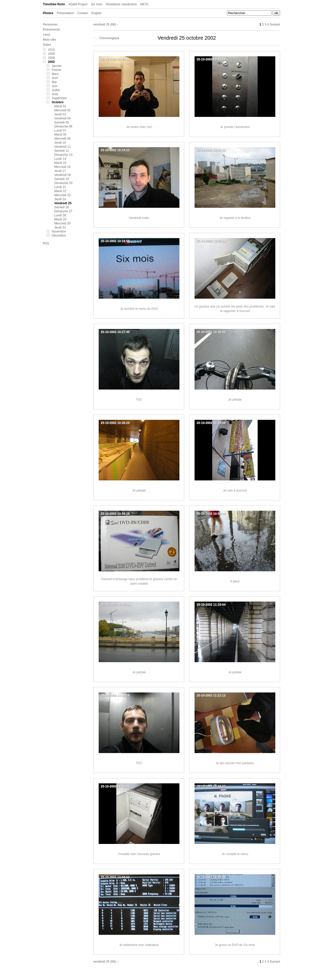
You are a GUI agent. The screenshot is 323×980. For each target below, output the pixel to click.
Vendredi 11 (62, 147)
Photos (48, 13)
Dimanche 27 (63, 211)
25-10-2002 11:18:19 (115, 695)
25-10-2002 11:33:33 (115, 786)
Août (55, 94)
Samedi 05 (62, 122)
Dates (47, 45)
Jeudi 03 (60, 114)
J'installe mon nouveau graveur (139, 854)
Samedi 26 (62, 207)
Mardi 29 (60, 219)
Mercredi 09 (62, 139)
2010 (51, 50)
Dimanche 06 (63, 126)
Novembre (59, 231)
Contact (83, 13)
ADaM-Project (78, 4)
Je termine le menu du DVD (139, 309)
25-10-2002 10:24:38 (211, 150)
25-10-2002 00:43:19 (211, 59)
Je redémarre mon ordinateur (139, 945)
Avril (55, 78)
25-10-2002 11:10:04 (211, 605)
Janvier (57, 66)
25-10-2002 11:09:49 (115, 605)
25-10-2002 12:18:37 (211, 786)
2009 (51, 54)
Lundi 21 (60, 187)
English (96, 13)
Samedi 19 (62, 179)
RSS (46, 243)
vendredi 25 (101, 24)
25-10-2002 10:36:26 (115, 423)
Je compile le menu (235, 854)
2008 (51, 58)
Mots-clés (49, 40)
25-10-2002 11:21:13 (211, 695)
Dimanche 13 (63, 155)
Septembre (59, 98)
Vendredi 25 (63, 203)
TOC (139, 400)
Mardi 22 (60, 191)
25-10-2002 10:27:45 (115, 332)
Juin (55, 86)
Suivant (275, 24)
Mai (54, 82)
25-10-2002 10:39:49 (211, 423)
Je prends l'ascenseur (235, 127)
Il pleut (235, 581)
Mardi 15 (60, 163)
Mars (55, 74)
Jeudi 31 (60, 227)
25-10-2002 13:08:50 (115, 877)
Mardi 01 (60, 106)
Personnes (50, 24)
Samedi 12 (62, 151)
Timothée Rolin (54, 4)
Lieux (47, 35)
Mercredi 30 (62, 223)
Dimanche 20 (63, 183)
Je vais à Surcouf (235, 491)
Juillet (56, 90)
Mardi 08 (60, 135)
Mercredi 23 (62, 195)
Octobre (58, 102)
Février (57, 70)
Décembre (59, 236)
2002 (51, 62)
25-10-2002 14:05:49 (211, 877)
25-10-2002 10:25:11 (211, 241)
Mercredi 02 (62, 110)
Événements (51, 30)
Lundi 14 (60, 159)
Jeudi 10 (60, 143)
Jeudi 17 (60, 171)
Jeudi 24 (60, 199)
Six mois (97, 4)
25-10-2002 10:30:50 (211, 332)
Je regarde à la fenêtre (235, 218)
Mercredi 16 (62, 167)
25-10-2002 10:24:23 (115, 150)
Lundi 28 (60, 215)
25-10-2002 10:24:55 (115, 241)
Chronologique (106, 38)
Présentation (65, 13)
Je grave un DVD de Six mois (235, 945)
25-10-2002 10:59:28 (115, 514)
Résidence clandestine (122, 4)
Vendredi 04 (62, 118)
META (144, 4)
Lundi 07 (60, 131)
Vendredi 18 (62, 175)
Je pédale (235, 400)
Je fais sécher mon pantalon (235, 763)
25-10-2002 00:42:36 (115, 59)
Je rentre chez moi (139, 127)
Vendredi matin (139, 218)
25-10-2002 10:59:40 (211, 514)
